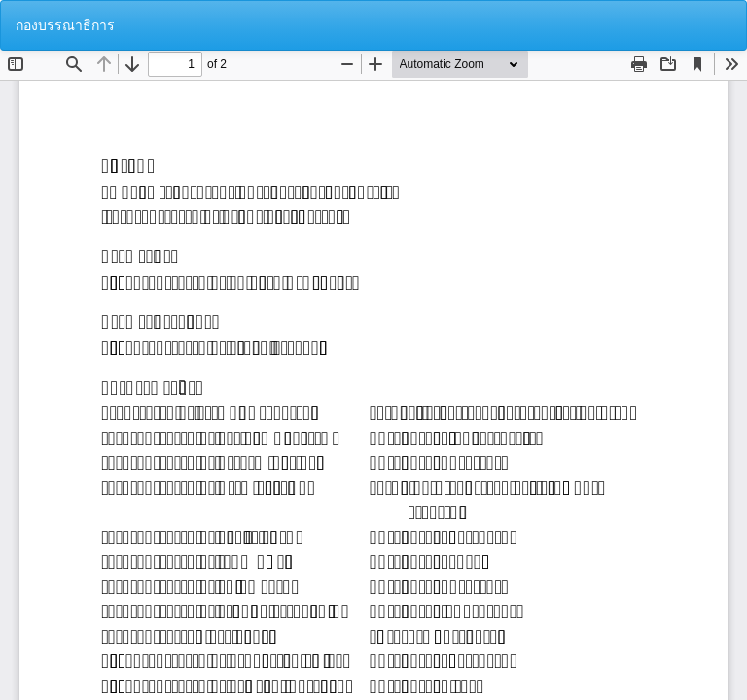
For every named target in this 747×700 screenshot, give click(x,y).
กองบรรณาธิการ (65, 25)
